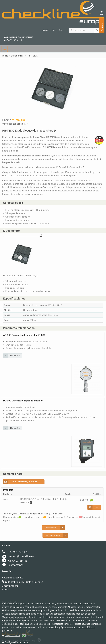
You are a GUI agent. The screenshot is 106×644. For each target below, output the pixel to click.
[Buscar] (97, 30)
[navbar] (5, 49)
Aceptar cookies (15, 635)
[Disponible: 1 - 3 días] (91, 500)
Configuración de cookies (17, 642)
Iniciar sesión (48, 30)
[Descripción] (32, 503)
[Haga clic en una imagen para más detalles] (13, 356)
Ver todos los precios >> (15, 124)
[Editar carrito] (53, 528)
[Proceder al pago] (55, 536)
